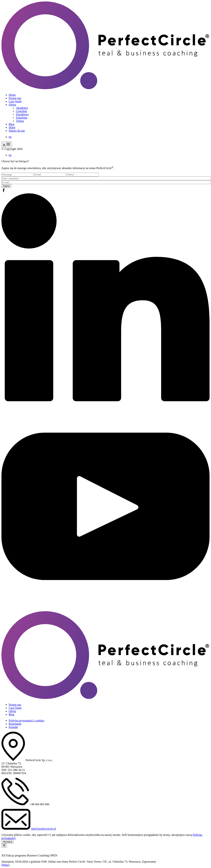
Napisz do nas (17, 131)
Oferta (12, 105)
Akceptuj (7, 842)
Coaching (21, 111)
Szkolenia (22, 118)
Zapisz (6, 186)
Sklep (12, 127)
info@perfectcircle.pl (43, 829)
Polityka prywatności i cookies (26, 721)
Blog (11, 124)
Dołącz (6, 865)
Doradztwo (22, 114)
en (10, 137)
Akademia (22, 108)
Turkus (20, 121)
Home (12, 95)
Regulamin (15, 724)
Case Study (15, 101)
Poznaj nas (15, 98)
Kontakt (13, 727)
